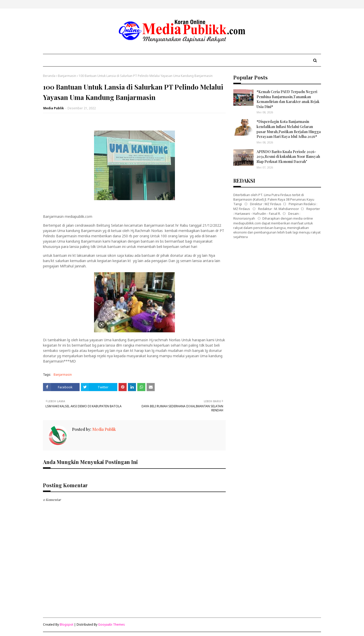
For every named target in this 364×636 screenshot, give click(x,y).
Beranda (49, 76)
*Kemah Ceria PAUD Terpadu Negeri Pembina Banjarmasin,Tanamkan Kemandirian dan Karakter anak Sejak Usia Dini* (288, 99)
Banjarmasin (67, 76)
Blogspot (66, 624)
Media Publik (54, 108)
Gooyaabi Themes (111, 624)
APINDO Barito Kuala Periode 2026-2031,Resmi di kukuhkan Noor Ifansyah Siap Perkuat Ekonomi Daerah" (288, 157)
